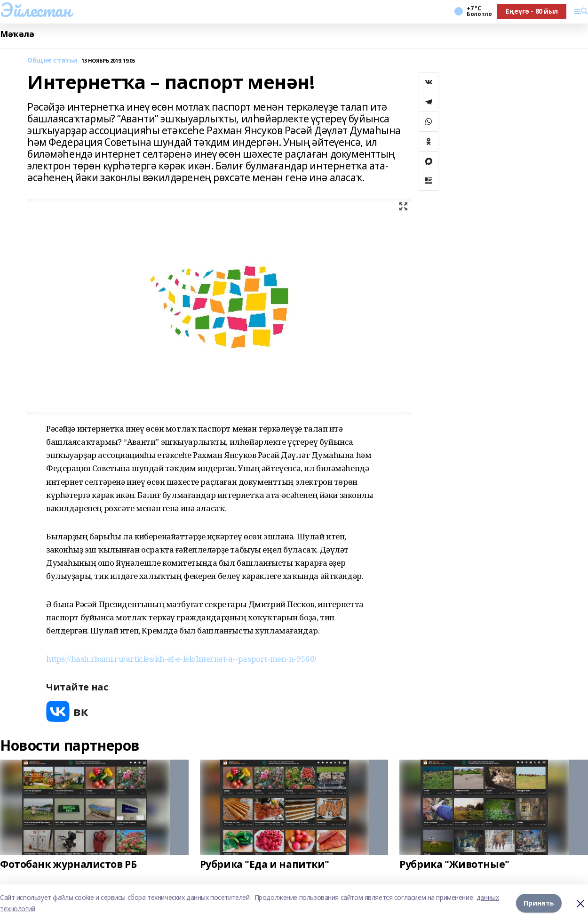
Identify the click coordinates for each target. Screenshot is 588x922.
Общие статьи (52, 60)
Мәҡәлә (17, 34)
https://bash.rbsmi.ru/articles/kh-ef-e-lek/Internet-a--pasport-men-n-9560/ (181, 659)
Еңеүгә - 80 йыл (532, 11)
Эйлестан (36, 10)
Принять (539, 903)
